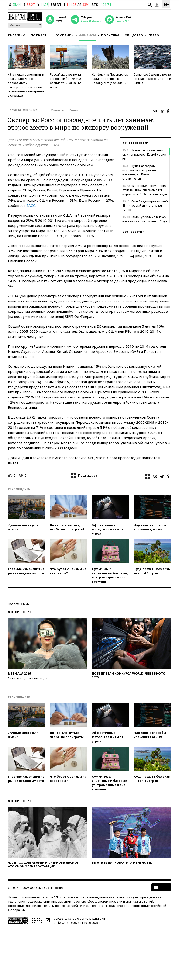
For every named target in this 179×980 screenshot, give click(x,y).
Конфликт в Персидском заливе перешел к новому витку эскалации (110, 79)
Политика (110, 35)
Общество (134, 35)
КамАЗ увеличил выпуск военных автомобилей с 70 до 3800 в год (145, 221)
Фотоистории (20, 612)
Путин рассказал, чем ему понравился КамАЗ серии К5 (144, 154)
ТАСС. (31, 205)
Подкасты (40, 35)
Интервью (17, 35)
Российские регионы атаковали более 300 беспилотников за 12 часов (65, 81)
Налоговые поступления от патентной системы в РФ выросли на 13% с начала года (145, 190)
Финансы (87, 35)
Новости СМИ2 (19, 604)
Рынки (74, 110)
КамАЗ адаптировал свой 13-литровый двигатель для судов (145, 205)
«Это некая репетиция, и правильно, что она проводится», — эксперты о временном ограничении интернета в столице (26, 85)
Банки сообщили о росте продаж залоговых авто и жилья (152, 79)
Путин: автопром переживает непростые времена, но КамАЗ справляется (140, 172)
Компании (64, 35)
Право (154, 35)
